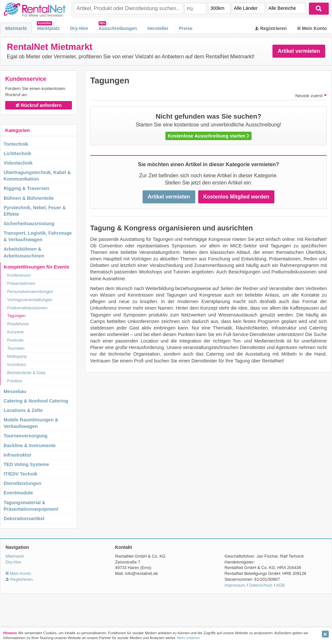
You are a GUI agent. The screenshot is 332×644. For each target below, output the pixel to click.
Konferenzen (19, 275)
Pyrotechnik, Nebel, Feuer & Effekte (35, 211)
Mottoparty (17, 356)
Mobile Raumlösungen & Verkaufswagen (31, 423)
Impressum (235, 585)
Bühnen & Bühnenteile (29, 198)
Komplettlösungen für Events (37, 267)
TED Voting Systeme (26, 464)
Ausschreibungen (118, 28)
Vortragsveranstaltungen (30, 300)
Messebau (15, 391)
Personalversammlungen (30, 292)
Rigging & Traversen (26, 188)
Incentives (17, 365)
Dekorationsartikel (24, 519)
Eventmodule (18, 493)
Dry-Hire (79, 28)
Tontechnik (16, 144)
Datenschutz (261, 585)
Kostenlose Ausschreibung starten (208, 136)
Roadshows (18, 324)
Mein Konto (312, 28)
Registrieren (271, 28)
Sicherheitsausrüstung (29, 224)
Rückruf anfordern (39, 105)
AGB (280, 585)
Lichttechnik (17, 154)
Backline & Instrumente (30, 446)
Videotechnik (18, 163)
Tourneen (16, 348)
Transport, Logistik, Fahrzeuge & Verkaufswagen (38, 236)
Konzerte (15, 332)
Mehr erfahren (188, 638)
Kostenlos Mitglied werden (236, 197)
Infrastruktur (18, 455)
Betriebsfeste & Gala (26, 373)
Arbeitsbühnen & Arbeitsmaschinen (24, 252)
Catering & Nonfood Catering (36, 401)
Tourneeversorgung (26, 436)
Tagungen (16, 316)
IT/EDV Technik (21, 474)
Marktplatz (48, 28)
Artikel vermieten (299, 51)
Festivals (15, 340)
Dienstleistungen (22, 483)
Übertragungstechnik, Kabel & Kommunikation (37, 176)
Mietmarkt (16, 28)
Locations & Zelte (23, 410)
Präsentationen (21, 283)
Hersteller (158, 28)
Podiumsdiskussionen (27, 308)
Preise (186, 28)
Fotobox (15, 381)
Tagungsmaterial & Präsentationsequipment (31, 506)
